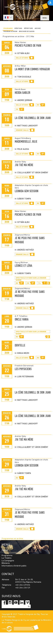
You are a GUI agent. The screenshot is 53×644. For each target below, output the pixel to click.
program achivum (10, 32)
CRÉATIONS (18, 29)
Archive (38, 29)
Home (5, 550)
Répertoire (28, 29)
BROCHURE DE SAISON (27, 32)
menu (45, 18)
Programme (8, 29)
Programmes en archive (12, 539)
